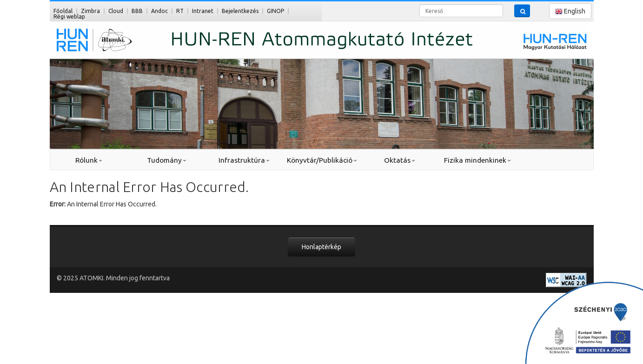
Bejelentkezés (240, 11)
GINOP (275, 11)
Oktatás (400, 160)
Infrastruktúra (244, 160)
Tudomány (167, 160)
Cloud (116, 11)
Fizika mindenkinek (477, 160)
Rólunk (89, 160)
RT (180, 11)
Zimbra (90, 11)
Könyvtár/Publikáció (322, 160)
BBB (137, 11)
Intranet (203, 11)
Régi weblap (69, 17)
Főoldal (63, 11)
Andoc (159, 11)
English (570, 11)
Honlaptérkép (321, 247)
